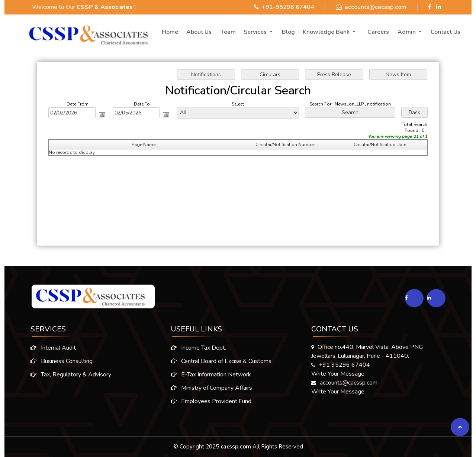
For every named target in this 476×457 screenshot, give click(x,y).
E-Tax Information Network (211, 377)
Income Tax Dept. (198, 350)
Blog (288, 32)
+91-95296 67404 (288, 7)
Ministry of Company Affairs (211, 390)
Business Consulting (59, 361)
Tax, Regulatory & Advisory (68, 375)
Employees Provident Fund (211, 404)
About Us (199, 32)
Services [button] (256, 32)
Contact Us (446, 32)
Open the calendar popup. (102, 115)
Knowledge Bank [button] (327, 32)
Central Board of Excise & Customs (221, 364)
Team (228, 32)
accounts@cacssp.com (376, 7)
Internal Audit (50, 348)
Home (170, 32)
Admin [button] (407, 32)
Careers (378, 32)
